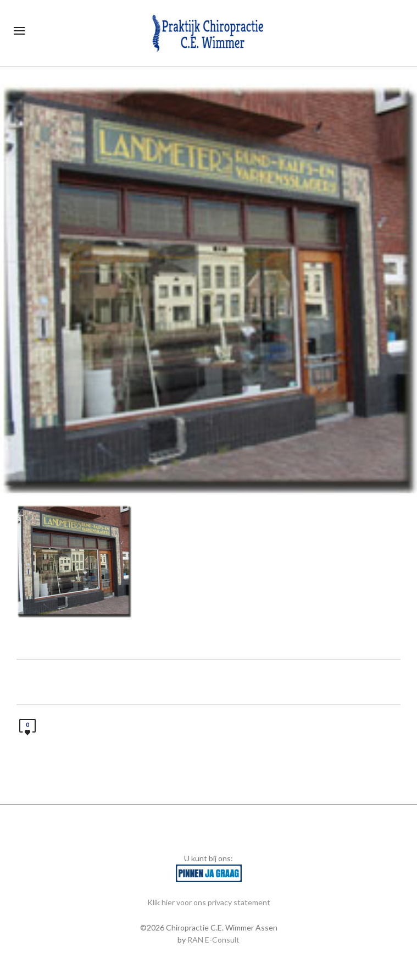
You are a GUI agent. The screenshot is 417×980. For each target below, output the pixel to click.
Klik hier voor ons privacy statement (209, 902)
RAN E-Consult (213, 940)
